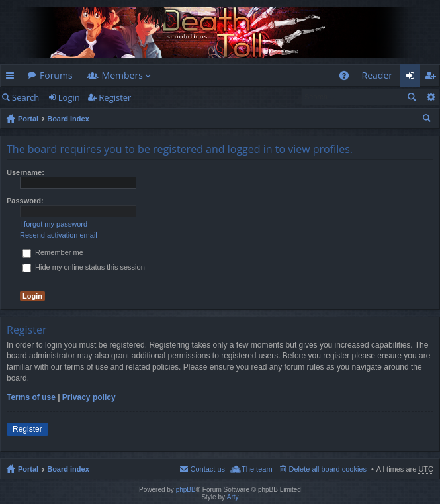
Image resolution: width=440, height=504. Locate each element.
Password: (25, 201)
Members (122, 75)
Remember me (53, 252)
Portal (28, 119)
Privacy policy (89, 397)
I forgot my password (54, 224)
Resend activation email (59, 235)
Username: (25, 172)
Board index (68, 119)
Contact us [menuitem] (207, 469)
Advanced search (430, 97)
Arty (233, 497)
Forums (56, 75)
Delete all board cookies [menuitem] (328, 469)
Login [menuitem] (414, 78)
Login (69, 97)
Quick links (13, 78)
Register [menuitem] (433, 78)
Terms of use (31, 397)
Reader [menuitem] (377, 75)
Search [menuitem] (428, 120)
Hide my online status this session (84, 267)
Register (115, 97)
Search (25, 97)
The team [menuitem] (257, 469)
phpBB (186, 490)
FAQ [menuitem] (348, 78)
